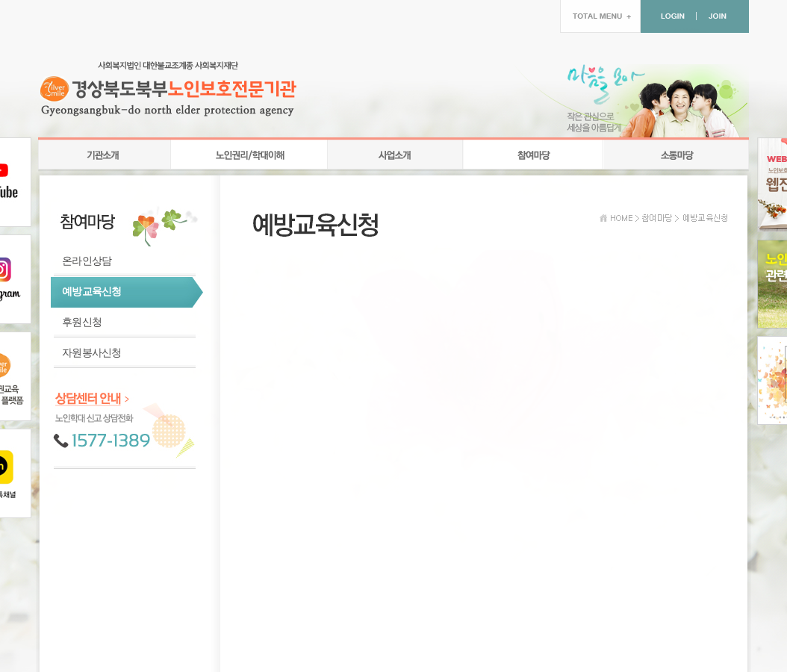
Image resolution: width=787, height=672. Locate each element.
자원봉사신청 (92, 353)
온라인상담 (87, 261)
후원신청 (82, 322)
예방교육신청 (92, 292)
